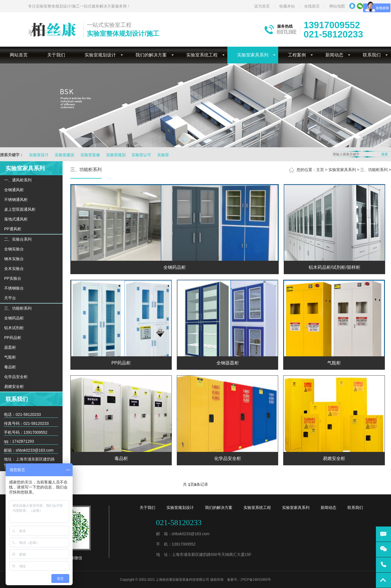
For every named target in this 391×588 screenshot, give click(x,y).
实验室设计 (39, 155)
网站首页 (19, 55)
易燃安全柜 (14, 387)
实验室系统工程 (202, 55)
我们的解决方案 (151, 55)
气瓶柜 (10, 357)
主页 (320, 170)
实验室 (163, 155)
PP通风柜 (13, 229)
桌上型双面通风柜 (20, 209)
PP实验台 (13, 278)
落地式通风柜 (16, 219)
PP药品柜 (13, 338)
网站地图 (337, 6)
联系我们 (372, 55)
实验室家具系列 (253, 55)
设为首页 (262, 6)
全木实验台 (14, 269)
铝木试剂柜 (14, 328)
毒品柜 (10, 367)
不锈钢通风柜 (16, 200)
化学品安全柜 (16, 377)
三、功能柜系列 (18, 308)
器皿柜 (10, 347)
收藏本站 (287, 6)
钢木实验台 (14, 259)
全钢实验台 (14, 249)
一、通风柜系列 (18, 180)
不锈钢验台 (14, 288)
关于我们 (56, 55)
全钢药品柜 (14, 318)
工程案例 (297, 55)
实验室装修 (90, 155)
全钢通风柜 (14, 190)
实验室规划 (116, 155)
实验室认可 (141, 155)
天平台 (10, 298)
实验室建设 (65, 155)
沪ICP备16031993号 (256, 580)
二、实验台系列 (18, 239)
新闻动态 (334, 55)
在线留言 (312, 6)
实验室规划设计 (100, 55)
